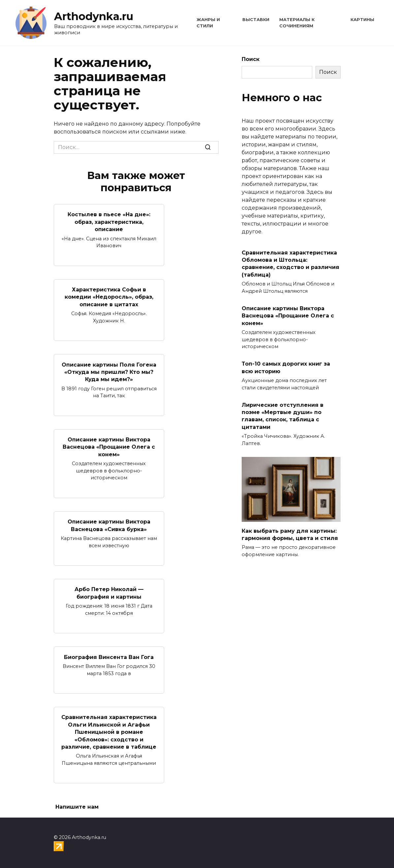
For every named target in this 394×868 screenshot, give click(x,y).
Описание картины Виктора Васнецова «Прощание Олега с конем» (109, 447)
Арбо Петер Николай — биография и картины (109, 593)
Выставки (256, 20)
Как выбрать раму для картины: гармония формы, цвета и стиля (290, 534)
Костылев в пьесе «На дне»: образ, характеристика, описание (109, 222)
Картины (362, 20)
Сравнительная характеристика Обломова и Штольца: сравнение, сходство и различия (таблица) (290, 263)
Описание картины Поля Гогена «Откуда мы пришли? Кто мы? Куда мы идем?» (109, 372)
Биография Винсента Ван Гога (109, 657)
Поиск (251, 59)
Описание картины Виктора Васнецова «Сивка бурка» (109, 525)
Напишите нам (77, 807)
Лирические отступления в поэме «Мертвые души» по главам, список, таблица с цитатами (283, 416)
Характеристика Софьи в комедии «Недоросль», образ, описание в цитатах (109, 297)
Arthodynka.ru (94, 16)
